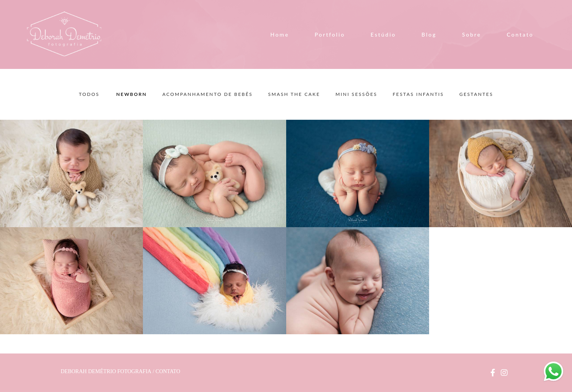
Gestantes (476, 94)
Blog (429, 34)
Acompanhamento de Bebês (207, 94)
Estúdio (383, 34)
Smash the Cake (294, 94)
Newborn (132, 94)
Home (280, 34)
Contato (520, 34)
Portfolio (330, 34)
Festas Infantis (418, 94)
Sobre (471, 34)
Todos (89, 94)
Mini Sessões (356, 94)
